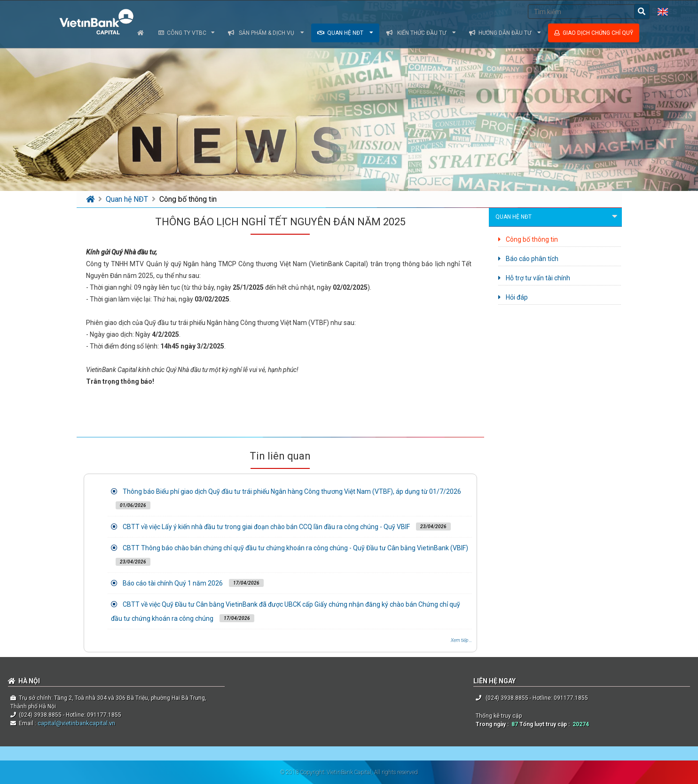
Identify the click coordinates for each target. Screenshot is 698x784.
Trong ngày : (494, 724)
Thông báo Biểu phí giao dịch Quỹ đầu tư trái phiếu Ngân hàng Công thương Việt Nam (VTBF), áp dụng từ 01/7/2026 (292, 491)
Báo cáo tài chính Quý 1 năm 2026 (173, 583)
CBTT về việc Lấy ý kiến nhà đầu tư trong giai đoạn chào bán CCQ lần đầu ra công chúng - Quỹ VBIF (266, 527)
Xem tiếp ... (461, 640)
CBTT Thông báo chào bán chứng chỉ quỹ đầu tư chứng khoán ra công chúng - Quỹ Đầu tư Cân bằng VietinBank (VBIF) (295, 548)
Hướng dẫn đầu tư (505, 33)
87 (515, 724)
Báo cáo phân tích (528, 259)
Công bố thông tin (188, 199)
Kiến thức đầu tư (421, 33)
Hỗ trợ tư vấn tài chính (534, 278)
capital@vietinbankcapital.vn (76, 723)
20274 (581, 724)
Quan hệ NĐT (345, 33)
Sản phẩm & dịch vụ (266, 33)
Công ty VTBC (187, 33)
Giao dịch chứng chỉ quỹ (594, 33)
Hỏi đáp (513, 297)
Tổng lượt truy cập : (546, 724)
